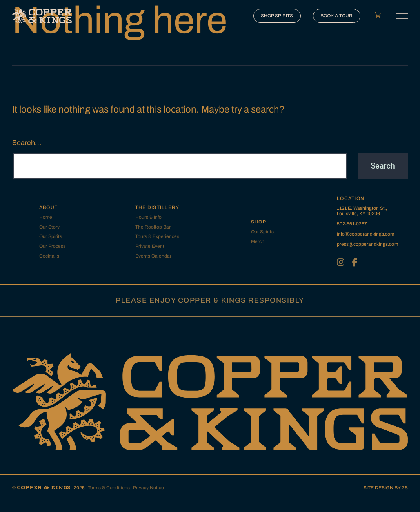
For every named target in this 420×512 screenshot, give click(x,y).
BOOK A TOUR (336, 16)
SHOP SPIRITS (277, 16)
